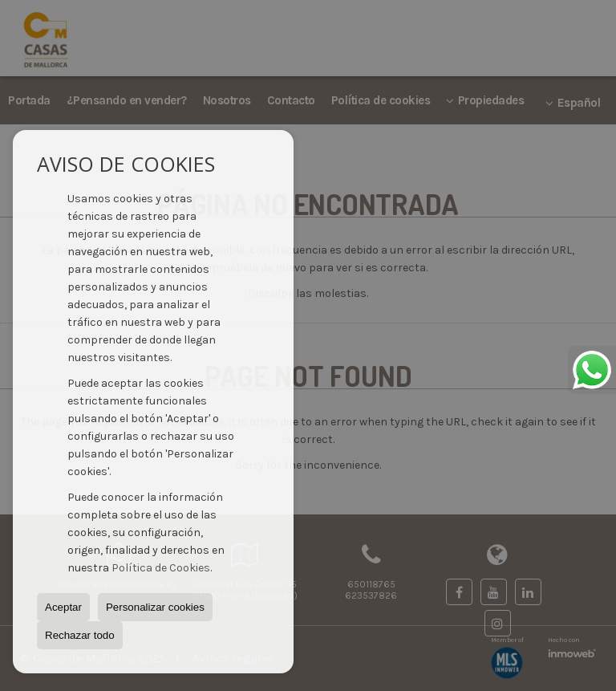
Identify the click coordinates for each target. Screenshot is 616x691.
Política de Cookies (161, 568)
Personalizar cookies (155, 607)
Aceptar (63, 607)
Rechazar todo (80, 635)
